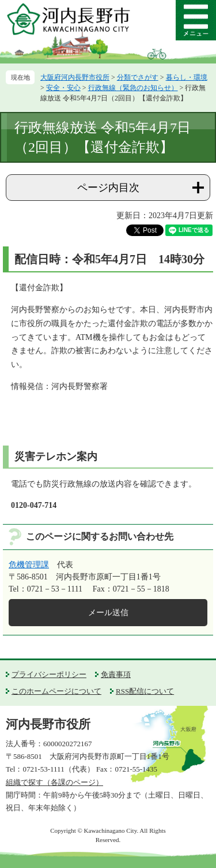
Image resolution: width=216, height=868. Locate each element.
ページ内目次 (108, 188)
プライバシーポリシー (49, 674)
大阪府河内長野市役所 (75, 77)
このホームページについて (56, 691)
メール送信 (108, 613)
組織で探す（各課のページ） (54, 782)
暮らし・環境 (187, 77)
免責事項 (116, 674)
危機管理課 (29, 565)
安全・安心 (63, 88)
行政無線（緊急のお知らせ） (133, 88)
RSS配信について (145, 691)
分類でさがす (138, 77)
